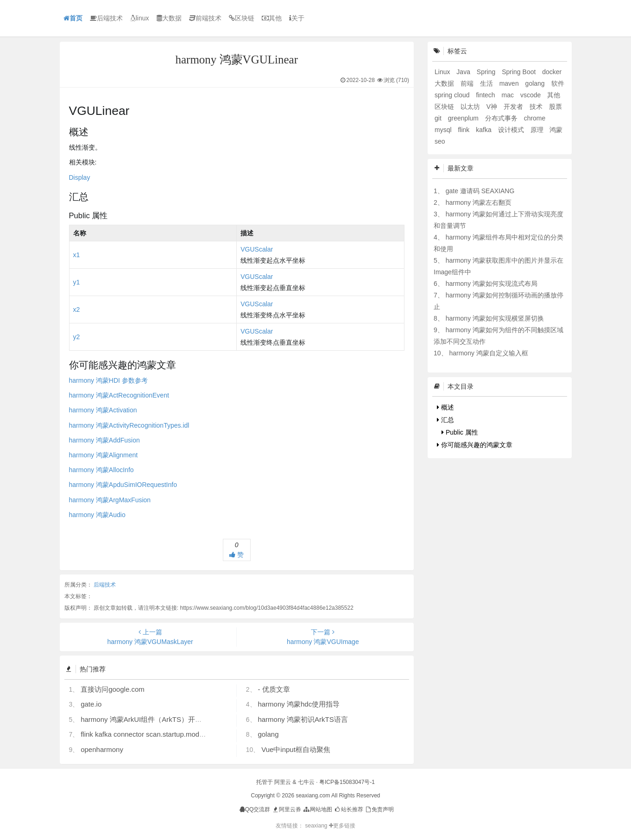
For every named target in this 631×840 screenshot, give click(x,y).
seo (440, 141)
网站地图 (317, 809)
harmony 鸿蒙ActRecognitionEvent (119, 395)
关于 (297, 18)
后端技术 (106, 18)
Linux (443, 72)
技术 (537, 107)
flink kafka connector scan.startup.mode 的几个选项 (160, 734)
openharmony (102, 749)
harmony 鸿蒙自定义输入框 (488, 353)
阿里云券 (287, 809)
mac (509, 95)
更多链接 (342, 826)
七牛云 (306, 782)
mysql (444, 130)
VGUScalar (257, 249)
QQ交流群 (255, 809)
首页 (73, 18)
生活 (487, 83)
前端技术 (205, 18)
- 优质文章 (274, 689)
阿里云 (283, 782)
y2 (77, 337)
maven (510, 83)
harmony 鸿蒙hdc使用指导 (299, 704)
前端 (468, 83)
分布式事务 (502, 118)
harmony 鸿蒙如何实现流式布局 (492, 284)
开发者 (514, 107)
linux (140, 18)
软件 (558, 83)
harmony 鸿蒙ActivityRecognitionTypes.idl (129, 425)
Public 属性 (460, 432)
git (439, 118)
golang (268, 734)
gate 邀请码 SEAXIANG (480, 191)
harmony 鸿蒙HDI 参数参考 (108, 380)
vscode (531, 95)
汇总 (445, 420)
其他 (272, 18)
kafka (484, 130)
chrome (535, 118)
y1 (77, 282)
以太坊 (471, 107)
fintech (486, 95)
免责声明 (379, 809)
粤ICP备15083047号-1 (347, 782)
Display (80, 177)
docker (552, 72)
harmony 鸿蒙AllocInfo (101, 470)
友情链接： (290, 826)
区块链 (242, 18)
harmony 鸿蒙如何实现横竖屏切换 (495, 318)
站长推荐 (348, 809)
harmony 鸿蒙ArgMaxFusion (110, 500)
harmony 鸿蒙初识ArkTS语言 (303, 719)
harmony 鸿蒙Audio (97, 515)
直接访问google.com (113, 689)
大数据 (169, 18)
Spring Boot (520, 72)
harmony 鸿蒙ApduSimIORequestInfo (123, 485)
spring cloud (453, 95)
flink (464, 130)
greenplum (464, 118)
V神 (493, 107)
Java (464, 72)
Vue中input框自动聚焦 (296, 749)
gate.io (91, 704)
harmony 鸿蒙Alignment (104, 455)
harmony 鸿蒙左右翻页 (479, 202)
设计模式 (512, 130)
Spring (487, 72)
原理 (538, 130)
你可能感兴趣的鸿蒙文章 (475, 445)
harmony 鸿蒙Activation (103, 410)
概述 (445, 407)
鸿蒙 (556, 130)
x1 (77, 255)
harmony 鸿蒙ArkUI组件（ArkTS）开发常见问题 (155, 719)
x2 (77, 309)
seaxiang (317, 826)
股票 (555, 107)
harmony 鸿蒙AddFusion (104, 440)
